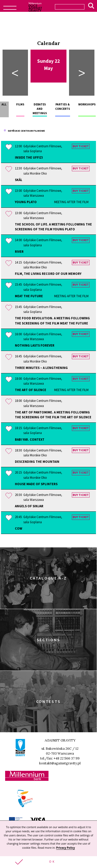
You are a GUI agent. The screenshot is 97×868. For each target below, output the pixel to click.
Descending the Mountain (37, 462)
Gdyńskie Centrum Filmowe (24, 131)
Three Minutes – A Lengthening (41, 368)
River (19, 251)
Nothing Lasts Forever (35, 345)
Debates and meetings (40, 109)
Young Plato (52, 202)
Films (20, 104)
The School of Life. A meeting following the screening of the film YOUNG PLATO (53, 227)
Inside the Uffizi (29, 157)
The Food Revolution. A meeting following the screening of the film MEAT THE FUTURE (52, 320)
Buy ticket (81, 146)
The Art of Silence (52, 390)
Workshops (87, 104)
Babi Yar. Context (30, 439)
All (4, 104)
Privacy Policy (66, 848)
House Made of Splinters (36, 484)
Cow (18, 528)
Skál (19, 180)
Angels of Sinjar (29, 506)
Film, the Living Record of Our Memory (48, 274)
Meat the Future (52, 296)
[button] (48, 862)
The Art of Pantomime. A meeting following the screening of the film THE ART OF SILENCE (53, 415)
